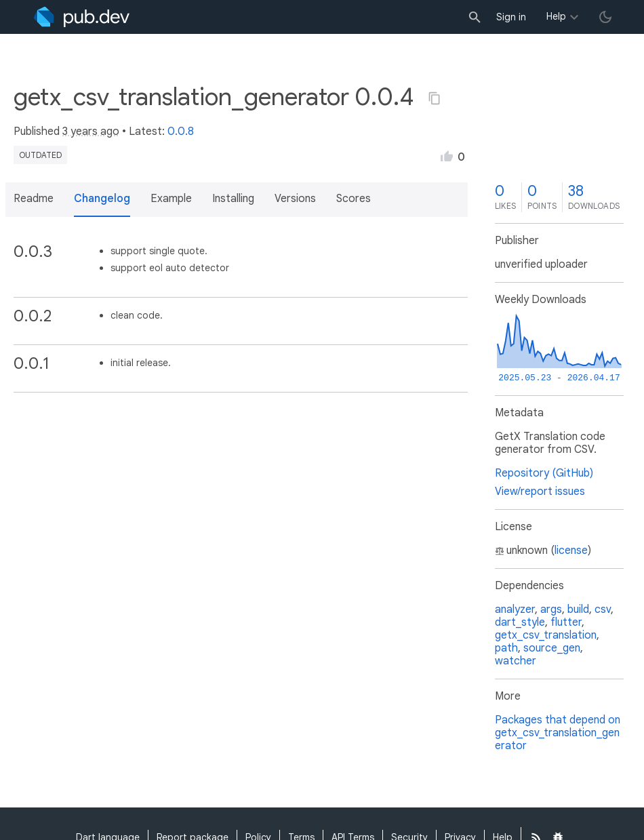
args (551, 609)
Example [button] (171, 199)
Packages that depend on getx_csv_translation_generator (558, 733)
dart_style (520, 622)
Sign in (511, 17)
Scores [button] (354, 199)
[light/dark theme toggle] (605, 17)
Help (556, 16)
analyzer (515, 609)
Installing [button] (233, 199)
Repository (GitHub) (544, 473)
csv (603, 609)
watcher (516, 661)
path (506, 648)
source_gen (552, 648)
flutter (566, 622)
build (578, 609)
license (571, 551)
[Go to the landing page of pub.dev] (82, 17)
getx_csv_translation (546, 635)
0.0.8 (181, 132)
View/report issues (540, 492)
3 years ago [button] (91, 132)
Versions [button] (295, 199)
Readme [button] (34, 199)
